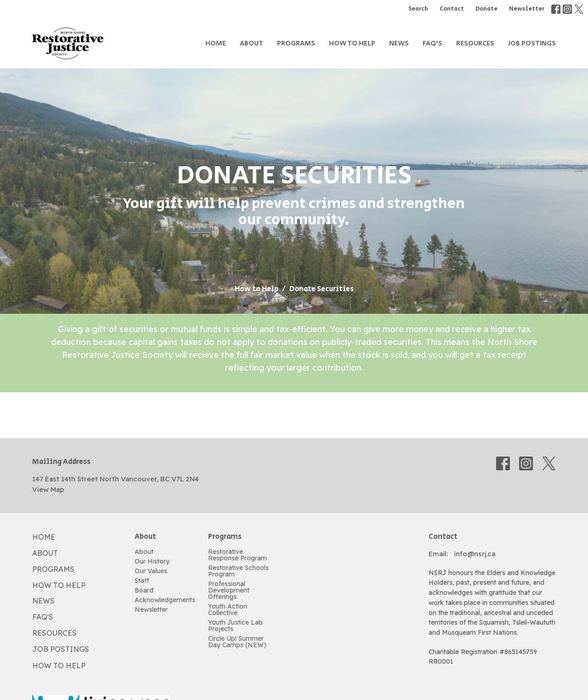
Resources (475, 43)
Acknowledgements (165, 600)
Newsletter (527, 9)
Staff (142, 581)
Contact (452, 9)
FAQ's (433, 43)
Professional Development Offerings (229, 590)
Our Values (151, 571)
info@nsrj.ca (475, 554)
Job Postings (532, 43)
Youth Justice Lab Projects (235, 626)
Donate (486, 9)
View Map (48, 489)
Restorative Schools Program (238, 571)
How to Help (352, 43)
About (252, 43)
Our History (152, 561)
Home (216, 43)
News (399, 43)
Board (144, 590)
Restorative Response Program (237, 555)
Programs (296, 43)
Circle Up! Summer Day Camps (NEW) (237, 642)
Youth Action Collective (228, 610)
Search (418, 9)
